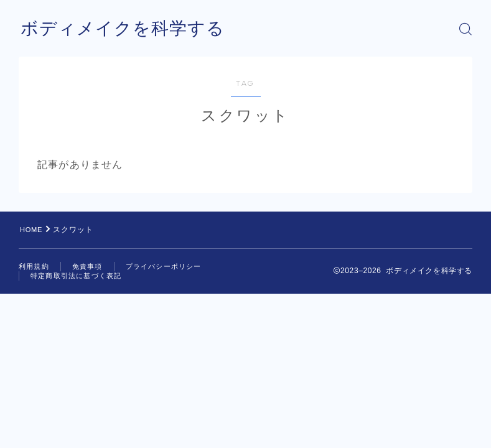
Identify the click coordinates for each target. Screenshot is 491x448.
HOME (33, 230)
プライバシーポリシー (164, 266)
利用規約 (34, 266)
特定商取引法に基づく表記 (76, 276)
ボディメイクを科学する (129, 29)
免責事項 (87, 266)
